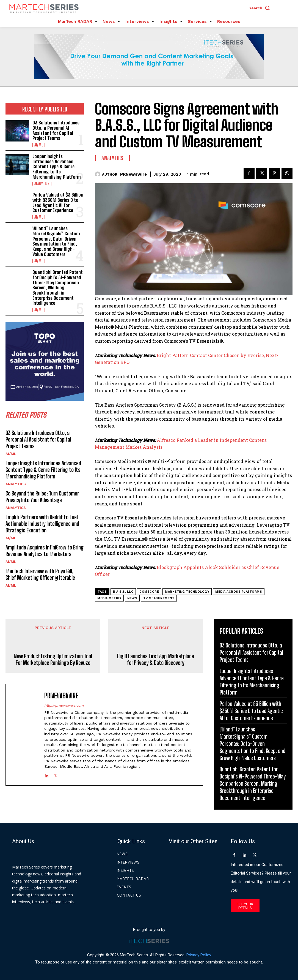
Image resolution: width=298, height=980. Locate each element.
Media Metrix (109, 598)
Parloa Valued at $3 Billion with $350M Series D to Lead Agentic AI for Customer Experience (58, 202)
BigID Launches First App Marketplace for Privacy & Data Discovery (156, 659)
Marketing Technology (187, 592)
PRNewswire (133, 174)
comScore (149, 592)
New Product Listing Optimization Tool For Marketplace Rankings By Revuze (53, 659)
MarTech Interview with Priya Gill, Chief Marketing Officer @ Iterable (40, 574)
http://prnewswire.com (64, 705)
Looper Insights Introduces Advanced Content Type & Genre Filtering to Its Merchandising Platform (57, 167)
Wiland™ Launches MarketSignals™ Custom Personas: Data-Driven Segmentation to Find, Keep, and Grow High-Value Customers (56, 241)
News (132, 598)
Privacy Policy (199, 955)
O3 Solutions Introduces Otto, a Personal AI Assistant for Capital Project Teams (56, 130)
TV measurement (159, 598)
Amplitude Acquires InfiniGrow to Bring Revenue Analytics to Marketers (45, 551)
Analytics (42, 184)
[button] (261, 8)
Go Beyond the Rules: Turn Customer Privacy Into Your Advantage (42, 497)
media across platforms (239, 592)
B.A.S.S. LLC (123, 592)
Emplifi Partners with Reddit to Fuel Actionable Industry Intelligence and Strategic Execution (42, 524)
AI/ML (39, 145)
